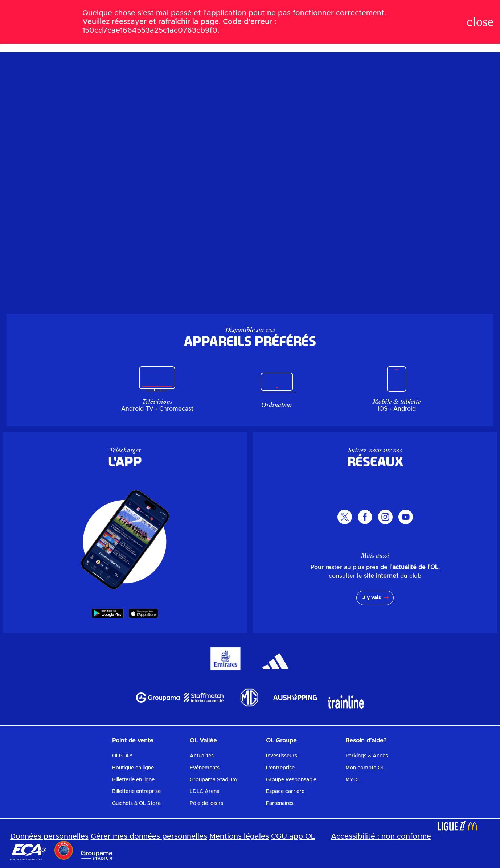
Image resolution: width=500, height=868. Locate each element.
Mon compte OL (365, 768)
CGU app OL (293, 836)
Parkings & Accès (367, 756)
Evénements (205, 768)
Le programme (200, 34)
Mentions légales (239, 836)
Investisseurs (282, 756)
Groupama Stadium (213, 780)
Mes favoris (326, 34)
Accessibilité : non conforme (381, 836)
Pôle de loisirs (206, 803)
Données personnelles (49, 836)
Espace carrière (285, 791)
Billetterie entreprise (136, 791)
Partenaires (280, 803)
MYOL (353, 780)
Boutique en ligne (133, 768)
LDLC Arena (205, 791)
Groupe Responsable (291, 780)
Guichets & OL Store (136, 803)
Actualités (202, 756)
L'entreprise (280, 768)
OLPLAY (122, 756)
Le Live (165, 34)
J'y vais (372, 598)
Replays (291, 34)
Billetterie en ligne (133, 780)
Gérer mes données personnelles (149, 836)
